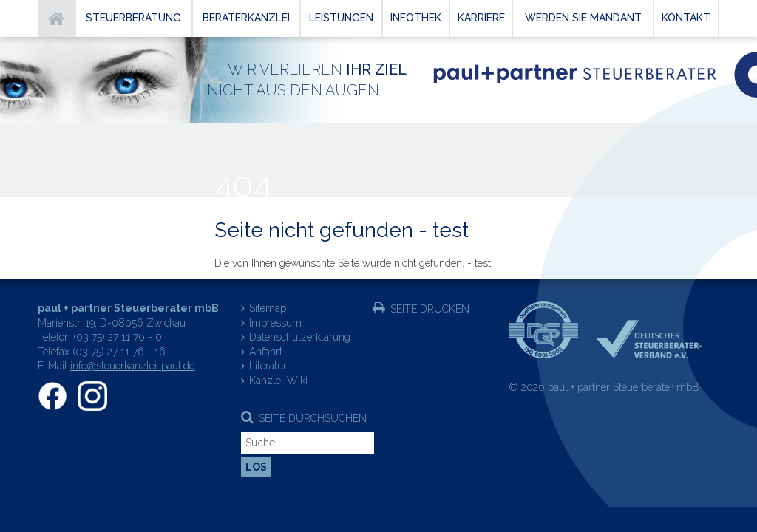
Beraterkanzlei (246, 18)
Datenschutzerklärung (300, 337)
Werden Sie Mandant (583, 18)
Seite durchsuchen (313, 418)
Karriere (481, 18)
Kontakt (686, 18)
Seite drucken (430, 309)
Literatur (268, 366)
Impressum (275, 323)
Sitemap (268, 308)
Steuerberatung (133, 18)
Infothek (416, 18)
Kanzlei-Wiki (278, 381)
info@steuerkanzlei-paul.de (132, 366)
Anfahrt (266, 352)
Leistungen (341, 18)
